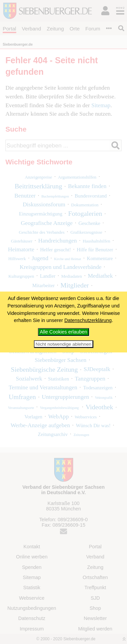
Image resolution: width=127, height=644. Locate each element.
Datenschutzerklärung (88, 320)
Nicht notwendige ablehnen (63, 344)
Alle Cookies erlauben (64, 332)
